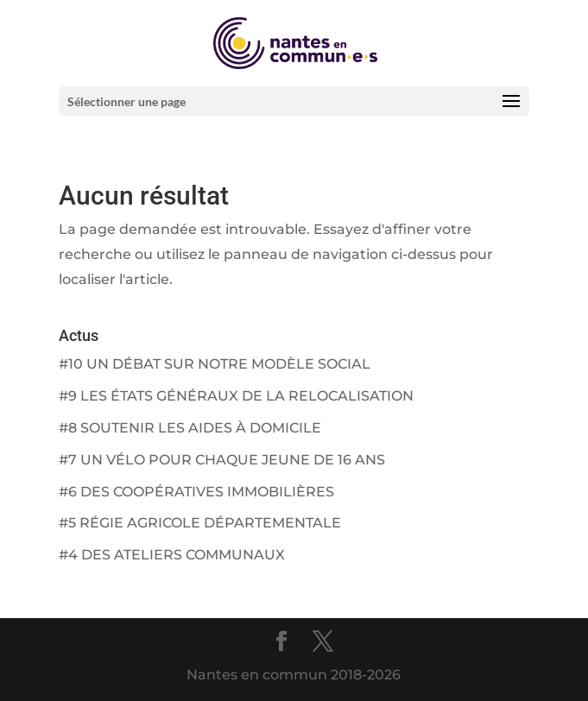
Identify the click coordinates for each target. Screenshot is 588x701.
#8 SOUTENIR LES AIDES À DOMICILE (190, 428)
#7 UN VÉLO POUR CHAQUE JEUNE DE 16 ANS (222, 460)
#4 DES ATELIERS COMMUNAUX (172, 555)
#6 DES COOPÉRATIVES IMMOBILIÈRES (196, 492)
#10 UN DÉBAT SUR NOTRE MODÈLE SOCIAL (215, 364)
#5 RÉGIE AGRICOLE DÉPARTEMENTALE (200, 523)
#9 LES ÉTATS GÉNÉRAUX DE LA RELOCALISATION (236, 396)
